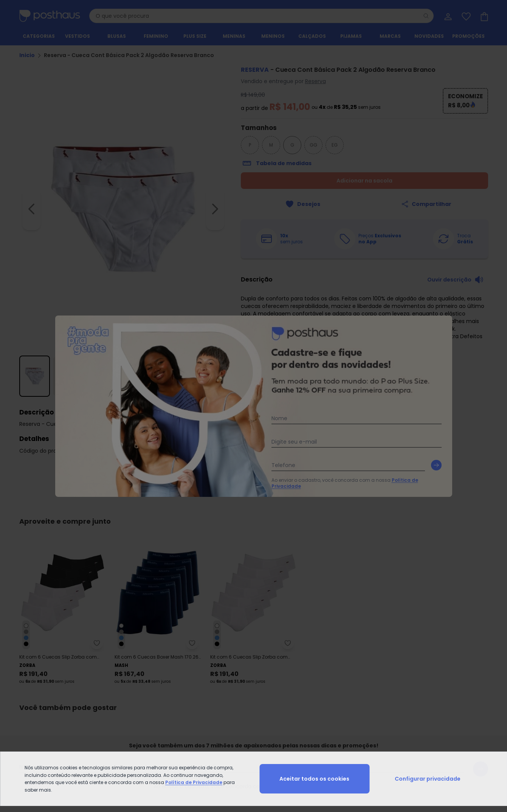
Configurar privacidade (428, 779)
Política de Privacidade (194, 782)
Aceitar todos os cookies (314, 779)
